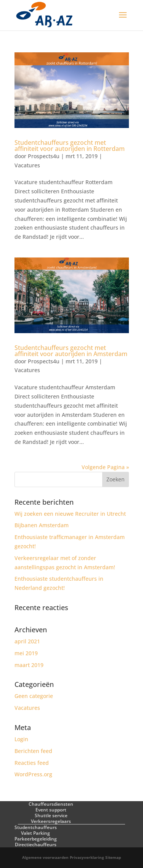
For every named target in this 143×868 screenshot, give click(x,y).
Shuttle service (51, 815)
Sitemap (113, 857)
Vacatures (27, 165)
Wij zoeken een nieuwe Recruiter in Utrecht (70, 514)
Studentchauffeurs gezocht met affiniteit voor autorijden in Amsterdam (71, 351)
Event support (51, 810)
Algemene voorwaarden (45, 857)
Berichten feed (33, 751)
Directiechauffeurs (36, 845)
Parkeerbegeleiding (36, 839)
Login (21, 739)
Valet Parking (35, 833)
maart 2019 (29, 665)
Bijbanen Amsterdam (42, 525)
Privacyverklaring (87, 857)
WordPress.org (33, 774)
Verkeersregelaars (51, 821)
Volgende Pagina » (105, 467)
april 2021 (27, 641)
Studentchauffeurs (36, 827)
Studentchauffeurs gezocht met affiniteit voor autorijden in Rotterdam (70, 146)
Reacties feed (32, 763)
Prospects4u (44, 156)
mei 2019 (26, 653)
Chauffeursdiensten (51, 804)
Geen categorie (34, 696)
